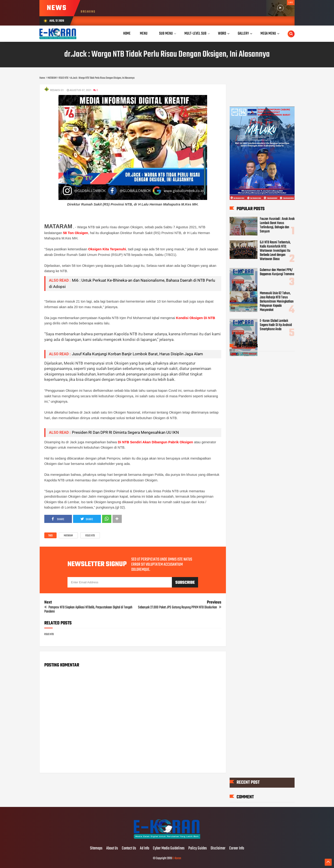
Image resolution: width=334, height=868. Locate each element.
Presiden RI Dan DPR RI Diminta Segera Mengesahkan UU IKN (125, 432)
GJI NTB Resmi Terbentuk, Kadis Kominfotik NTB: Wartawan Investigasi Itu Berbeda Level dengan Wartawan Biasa (275, 251)
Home (127, 34)
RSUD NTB (90, 536)
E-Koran (177, 858)
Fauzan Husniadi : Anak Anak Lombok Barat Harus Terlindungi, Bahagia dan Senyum (277, 225)
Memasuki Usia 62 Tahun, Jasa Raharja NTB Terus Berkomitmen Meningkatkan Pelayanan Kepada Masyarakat (277, 302)
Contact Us (129, 848)
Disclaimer (218, 848)
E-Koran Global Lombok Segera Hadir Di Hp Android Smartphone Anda (276, 325)
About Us (112, 848)
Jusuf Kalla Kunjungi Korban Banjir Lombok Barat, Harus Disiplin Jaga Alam (137, 354)
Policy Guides (198, 848)
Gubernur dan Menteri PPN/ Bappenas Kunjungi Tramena (277, 272)
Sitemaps (96, 848)
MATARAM (68, 536)
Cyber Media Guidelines (169, 848)
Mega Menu (268, 34)
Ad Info (145, 848)
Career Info (237, 848)
